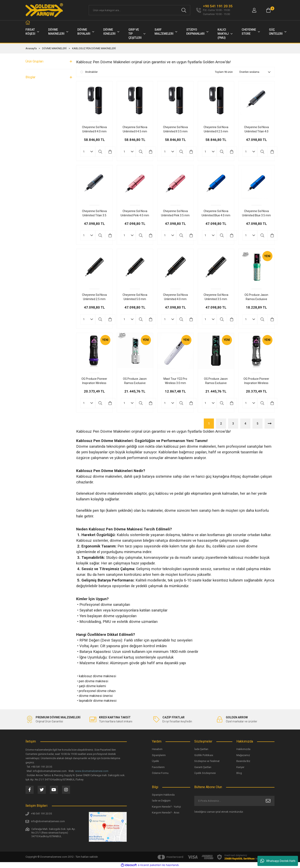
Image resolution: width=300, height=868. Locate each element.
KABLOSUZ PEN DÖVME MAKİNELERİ (94, 48)
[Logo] (45, 10)
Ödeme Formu (160, 773)
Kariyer (240, 767)
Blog (239, 773)
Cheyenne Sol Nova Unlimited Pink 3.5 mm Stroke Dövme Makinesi (175, 214)
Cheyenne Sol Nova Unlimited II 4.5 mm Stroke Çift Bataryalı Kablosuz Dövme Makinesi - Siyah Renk (135, 130)
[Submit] (268, 801)
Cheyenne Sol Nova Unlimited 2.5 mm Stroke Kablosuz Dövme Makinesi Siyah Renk (94, 297)
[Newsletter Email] (234, 801)
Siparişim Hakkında (163, 795)
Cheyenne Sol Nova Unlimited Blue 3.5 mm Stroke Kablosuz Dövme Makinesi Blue (256, 214)
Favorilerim (158, 767)
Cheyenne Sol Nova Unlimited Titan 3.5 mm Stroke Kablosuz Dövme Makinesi (94, 214)
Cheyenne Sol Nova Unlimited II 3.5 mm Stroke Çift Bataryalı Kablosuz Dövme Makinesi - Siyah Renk (175, 130)
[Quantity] (88, 152)
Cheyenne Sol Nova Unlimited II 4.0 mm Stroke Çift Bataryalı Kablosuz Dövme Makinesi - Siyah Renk (94, 130)
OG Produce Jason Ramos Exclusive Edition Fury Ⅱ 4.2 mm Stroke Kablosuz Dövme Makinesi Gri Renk (135, 381)
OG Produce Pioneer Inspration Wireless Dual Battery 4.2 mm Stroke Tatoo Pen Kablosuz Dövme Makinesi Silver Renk (256, 381)
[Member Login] (254, 10)
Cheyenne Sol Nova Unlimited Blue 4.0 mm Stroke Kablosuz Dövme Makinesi (216, 214)
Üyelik (155, 761)
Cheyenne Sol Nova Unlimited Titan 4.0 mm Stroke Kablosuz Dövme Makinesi (256, 130)
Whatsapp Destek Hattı (278, 861)
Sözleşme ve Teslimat (207, 761)
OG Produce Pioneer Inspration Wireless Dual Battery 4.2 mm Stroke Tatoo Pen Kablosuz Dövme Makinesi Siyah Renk (94, 381)
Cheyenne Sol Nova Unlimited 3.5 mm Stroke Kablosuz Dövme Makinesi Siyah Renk (216, 297)
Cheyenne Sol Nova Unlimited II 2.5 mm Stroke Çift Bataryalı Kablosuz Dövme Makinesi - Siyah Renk (216, 130)
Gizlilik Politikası (204, 755)
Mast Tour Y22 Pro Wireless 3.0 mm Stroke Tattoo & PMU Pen (175, 381)
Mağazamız (243, 755)
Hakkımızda (243, 749)
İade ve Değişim (161, 801)
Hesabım (157, 749)
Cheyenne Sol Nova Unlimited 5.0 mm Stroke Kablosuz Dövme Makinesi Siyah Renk (135, 297)
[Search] (139, 10)
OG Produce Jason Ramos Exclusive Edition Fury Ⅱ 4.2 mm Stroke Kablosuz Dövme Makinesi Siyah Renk (216, 381)
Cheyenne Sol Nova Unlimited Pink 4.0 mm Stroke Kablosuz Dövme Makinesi (135, 214)
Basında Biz (243, 761)
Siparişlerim (159, 755)
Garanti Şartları (203, 767)
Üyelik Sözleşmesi (205, 773)
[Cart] (268, 10)
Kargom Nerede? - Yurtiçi (166, 807)
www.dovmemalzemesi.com (92, 771)
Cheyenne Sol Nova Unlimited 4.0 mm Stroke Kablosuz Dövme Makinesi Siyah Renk (175, 297)
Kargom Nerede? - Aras (166, 813)
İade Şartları (201, 749)
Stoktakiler (91, 72)
